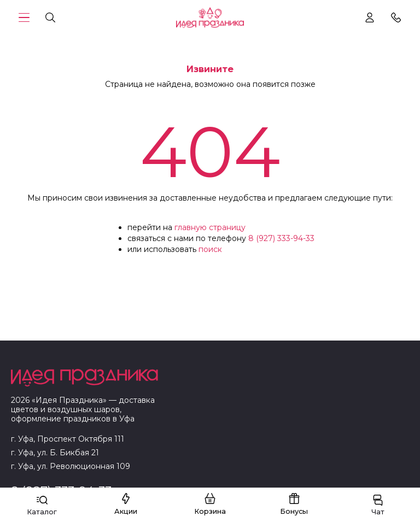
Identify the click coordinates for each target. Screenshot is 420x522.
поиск (210, 249)
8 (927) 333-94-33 (281, 238)
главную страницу (210, 227)
